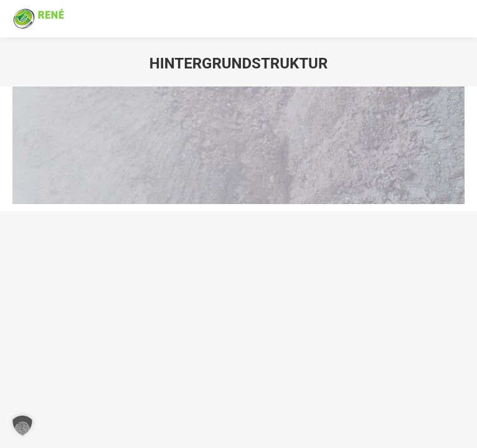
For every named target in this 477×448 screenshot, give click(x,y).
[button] (22, 426)
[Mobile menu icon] (456, 19)
